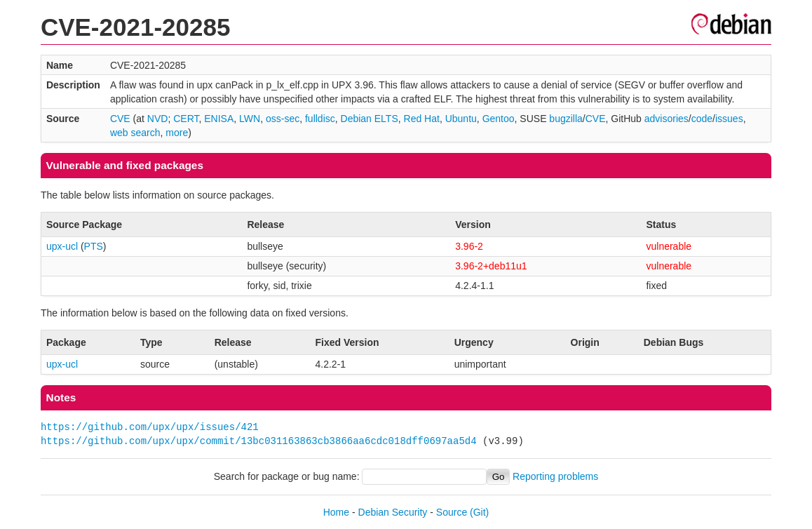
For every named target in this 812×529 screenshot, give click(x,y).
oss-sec (283, 119)
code (702, 119)
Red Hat (422, 119)
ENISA (219, 119)
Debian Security (393, 512)
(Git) (479, 512)
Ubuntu (461, 119)
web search (135, 133)
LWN (250, 119)
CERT (186, 119)
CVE (120, 119)
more (177, 133)
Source (452, 512)
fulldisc (320, 119)
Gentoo (499, 119)
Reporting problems (555, 476)
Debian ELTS (370, 119)
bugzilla (566, 119)
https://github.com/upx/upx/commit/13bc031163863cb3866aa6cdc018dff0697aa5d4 (259, 441)
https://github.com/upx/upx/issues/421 (150, 427)
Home (336, 512)
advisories (666, 119)
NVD (158, 119)
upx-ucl (62, 246)
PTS (94, 246)
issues (729, 119)
